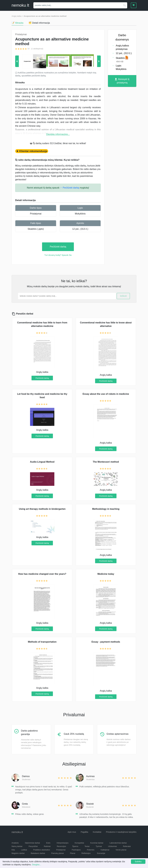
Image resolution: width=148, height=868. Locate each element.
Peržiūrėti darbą (58, 247)
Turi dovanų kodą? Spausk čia (58, 255)
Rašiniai (47, 846)
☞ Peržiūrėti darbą (69, 188)
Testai (87, 846)
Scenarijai (101, 853)
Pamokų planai (58, 853)
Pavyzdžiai (33, 846)
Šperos (75, 846)
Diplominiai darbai (32, 843)
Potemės (91, 850)
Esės (48, 843)
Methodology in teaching (106, 509)
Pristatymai (36, 214)
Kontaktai (97, 832)
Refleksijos (86, 853)
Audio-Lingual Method (42, 462)
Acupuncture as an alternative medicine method (45, 16)
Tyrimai (99, 846)
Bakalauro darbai (38, 853)
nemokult (20, 5)
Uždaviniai (112, 846)
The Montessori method (106, 462)
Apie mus (72, 832)
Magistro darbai (18, 853)
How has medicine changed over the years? (42, 574)
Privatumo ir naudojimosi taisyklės (121, 832)
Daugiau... (37, 865)
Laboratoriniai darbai (118, 843)
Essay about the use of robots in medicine (106, 394)
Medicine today (106, 574)
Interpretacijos (63, 843)
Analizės (15, 843)
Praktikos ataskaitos (42, 850)
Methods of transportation (42, 642)
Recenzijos (61, 846)
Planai (73, 853)
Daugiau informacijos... (58, 134)
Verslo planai (121, 850)
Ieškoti (123, 296)
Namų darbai (17, 846)
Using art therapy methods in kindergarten (42, 509)
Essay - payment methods (106, 642)
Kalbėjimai (105, 850)
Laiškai (24, 850)
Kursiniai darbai (97, 843)
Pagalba (84, 832)
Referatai (127, 846)
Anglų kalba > (17, 16)
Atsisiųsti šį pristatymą (122, 81)
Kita (13, 850)
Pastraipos (76, 850)
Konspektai (79, 843)
